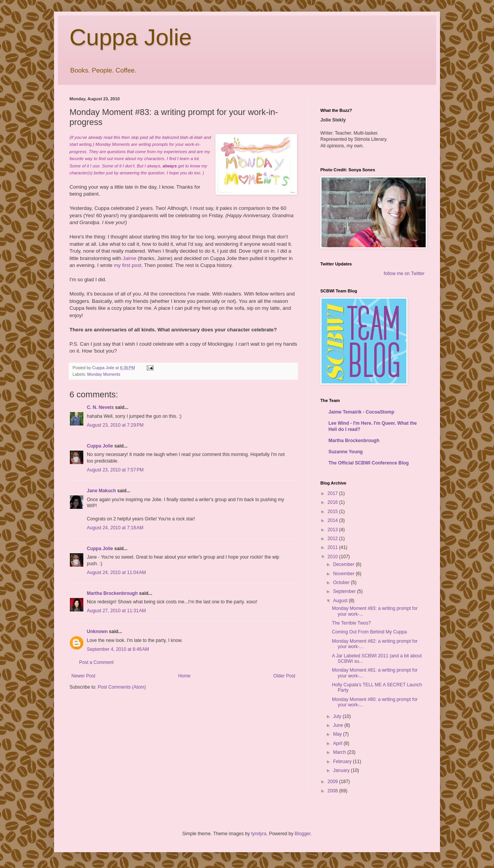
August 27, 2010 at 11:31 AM (116, 611)
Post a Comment (96, 662)
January (342, 770)
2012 (333, 539)
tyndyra (259, 834)
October (342, 583)
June (339, 725)
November (344, 574)
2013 (333, 530)
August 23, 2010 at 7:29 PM (115, 425)
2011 (333, 547)
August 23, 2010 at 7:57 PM (115, 470)
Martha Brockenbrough (112, 593)
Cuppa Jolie (131, 37)
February (343, 762)
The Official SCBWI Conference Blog (369, 463)
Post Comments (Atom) (122, 687)
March (340, 752)
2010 (333, 557)
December (344, 564)
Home (184, 676)
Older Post (284, 676)
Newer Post (83, 676)
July (338, 716)
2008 (333, 791)
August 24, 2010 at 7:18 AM (115, 528)
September (345, 591)
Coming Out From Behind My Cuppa (369, 632)
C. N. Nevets (100, 407)
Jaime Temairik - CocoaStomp (361, 412)
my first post (128, 265)
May (338, 734)
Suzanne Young (346, 452)
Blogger (303, 834)
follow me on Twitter (404, 274)
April (338, 743)
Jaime (129, 258)
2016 (333, 502)
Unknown (97, 632)
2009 (333, 782)
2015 (333, 512)
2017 (333, 493)
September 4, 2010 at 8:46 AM (118, 649)
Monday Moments (104, 374)
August (341, 601)
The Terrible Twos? (351, 623)
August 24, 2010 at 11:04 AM (116, 572)
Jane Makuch (101, 491)
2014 (333, 520)
